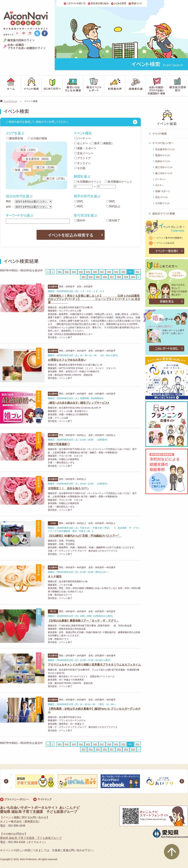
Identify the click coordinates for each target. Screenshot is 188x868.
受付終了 (113, 221)
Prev (6, 781)
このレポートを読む (167, 349)
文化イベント (84, 153)
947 (102, 272)
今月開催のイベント (88, 182)
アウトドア (83, 158)
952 (137, 272)
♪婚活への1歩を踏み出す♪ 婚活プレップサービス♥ (79, 403)
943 (74, 272)
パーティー (83, 138)
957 (112, 277)
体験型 (106, 143)
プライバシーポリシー (17, 799)
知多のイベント (163, 161)
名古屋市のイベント (165, 149)
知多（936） (21, 170)
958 (119, 277)
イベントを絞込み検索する (70, 235)
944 (81, 272)
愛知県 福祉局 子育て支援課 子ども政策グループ (31, 838)
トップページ (10, 101)
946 (95, 272)
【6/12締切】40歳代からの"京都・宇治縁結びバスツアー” (85, 536)
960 (133, 277)
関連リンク (137, 4)
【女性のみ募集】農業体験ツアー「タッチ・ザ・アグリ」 (83, 621)
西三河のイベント (164, 167)
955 (98, 277)
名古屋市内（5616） (37, 159)
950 (123, 272)
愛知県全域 (15, 138)
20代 (79, 201)
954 (91, 277)
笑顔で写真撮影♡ (59, 444)
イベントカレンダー (163, 143)
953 (83, 277)
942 (67, 272)
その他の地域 (37, 138)
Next (182, 781)
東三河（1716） (55, 179)
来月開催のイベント (119, 182)
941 (60, 272)
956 (105, 277)
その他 (80, 168)
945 (88, 272)
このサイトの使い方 (76, 4)
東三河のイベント (164, 173)
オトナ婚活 (55, 576)
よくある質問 (120, 4)
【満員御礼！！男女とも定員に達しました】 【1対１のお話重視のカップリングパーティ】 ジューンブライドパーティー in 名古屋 (94, 299)
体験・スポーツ (85, 148)
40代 (79, 206)
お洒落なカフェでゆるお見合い (67, 360)
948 (109, 272)
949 (116, 272)
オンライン (83, 163)
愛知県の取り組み (100, 4)
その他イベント (163, 203)
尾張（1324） (28, 150)
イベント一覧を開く (167, 251)
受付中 (80, 221)
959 (126, 277)
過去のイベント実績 (163, 214)
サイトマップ (45, 799)
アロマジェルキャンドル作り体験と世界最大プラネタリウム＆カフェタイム (94, 665)
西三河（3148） (45, 167)
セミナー (81, 143)
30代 (111, 201)
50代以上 (113, 206)
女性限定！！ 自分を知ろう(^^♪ (68, 488)
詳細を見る (167, 301)
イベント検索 (159, 134)
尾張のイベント (163, 155)
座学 (96, 143)
